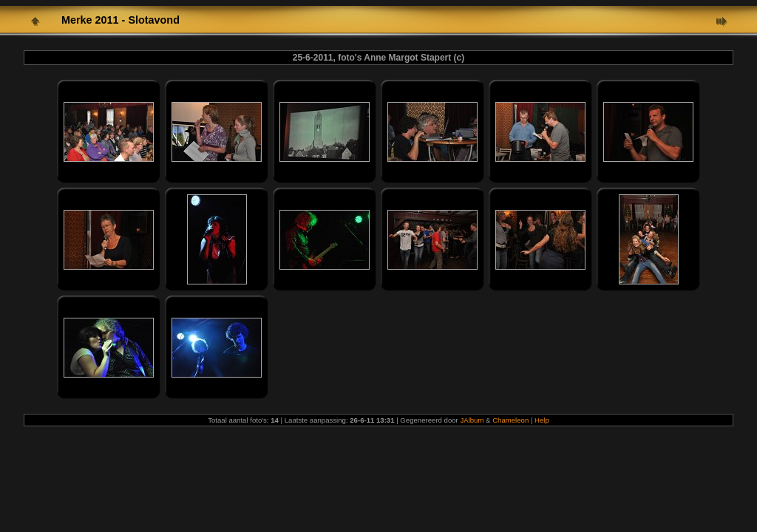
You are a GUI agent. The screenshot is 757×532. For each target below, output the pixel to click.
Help (542, 420)
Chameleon (510, 420)
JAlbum (472, 420)
